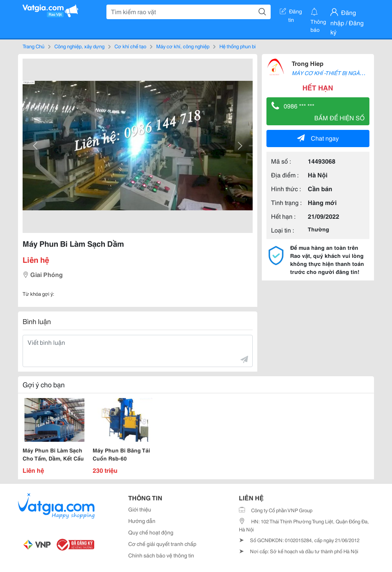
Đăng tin (291, 13)
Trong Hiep (308, 63)
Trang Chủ (33, 46)
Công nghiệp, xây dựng (79, 46)
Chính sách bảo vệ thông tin (161, 555)
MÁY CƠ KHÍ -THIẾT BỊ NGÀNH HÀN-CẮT (342, 73)
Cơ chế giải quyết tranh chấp (162, 544)
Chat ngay (318, 138)
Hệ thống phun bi (238, 46)
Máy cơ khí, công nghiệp (183, 46)
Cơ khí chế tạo (130, 46)
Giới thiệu (140, 509)
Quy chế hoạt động (151, 532)
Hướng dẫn (142, 521)
